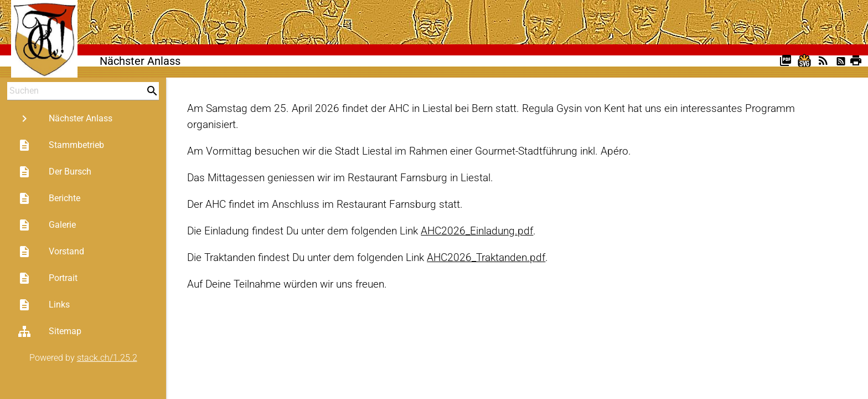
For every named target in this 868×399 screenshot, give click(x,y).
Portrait (48, 278)
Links (44, 305)
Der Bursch (55, 172)
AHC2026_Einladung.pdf (477, 231)
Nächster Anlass (65, 119)
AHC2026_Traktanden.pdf (486, 257)
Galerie (47, 225)
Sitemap (50, 331)
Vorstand (51, 252)
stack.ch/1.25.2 (107, 358)
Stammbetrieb (61, 145)
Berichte (49, 198)
